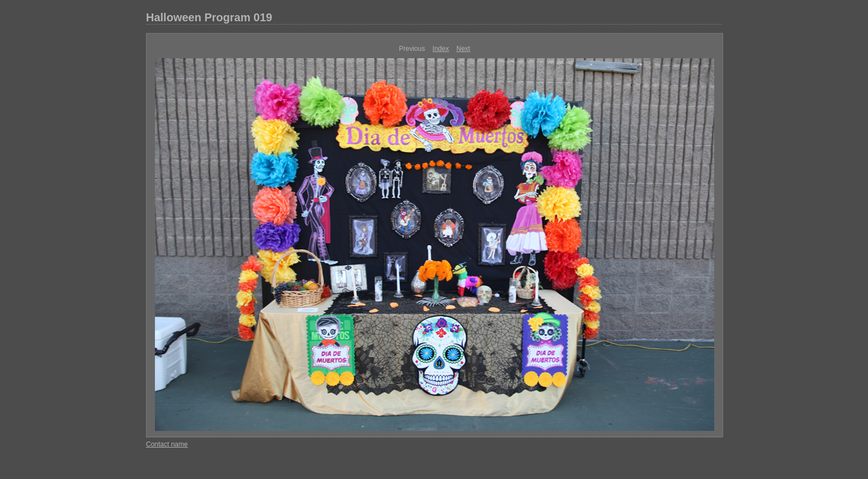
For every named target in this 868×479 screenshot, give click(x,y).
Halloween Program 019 (209, 17)
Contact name (167, 444)
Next (463, 49)
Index (440, 49)
